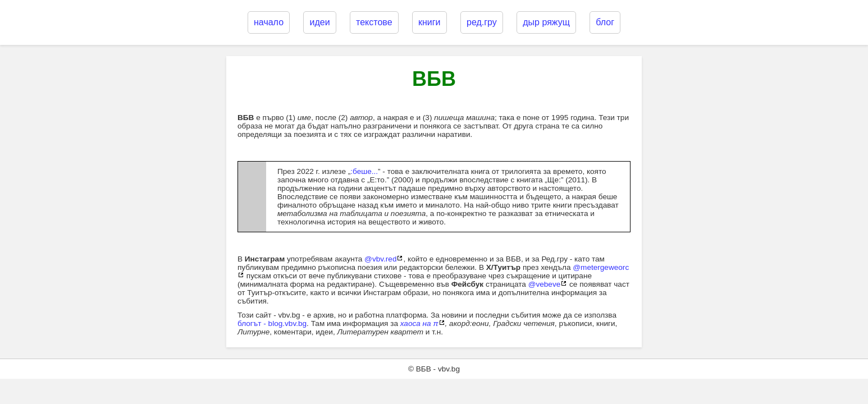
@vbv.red (380, 259)
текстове (374, 22)
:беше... (364, 171)
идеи (319, 22)
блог (605, 22)
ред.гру (482, 22)
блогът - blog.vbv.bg (272, 323)
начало (269, 22)
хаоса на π (419, 323)
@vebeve (545, 284)
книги (430, 22)
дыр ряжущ (546, 22)
